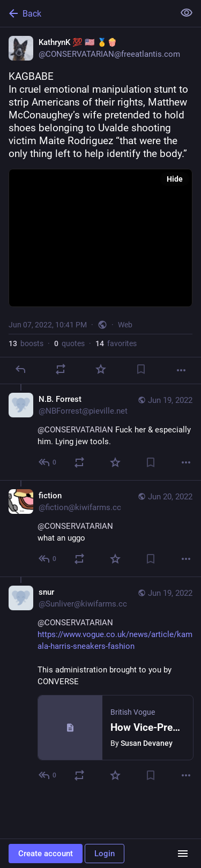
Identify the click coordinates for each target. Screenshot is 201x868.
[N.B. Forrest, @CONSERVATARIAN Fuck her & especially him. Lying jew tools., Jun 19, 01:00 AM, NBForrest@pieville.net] (100, 432)
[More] (181, 370)
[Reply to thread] (48, 462)
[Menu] (183, 854)
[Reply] (20, 369)
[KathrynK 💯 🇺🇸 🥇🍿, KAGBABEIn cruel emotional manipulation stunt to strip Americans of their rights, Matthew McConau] (100, 206)
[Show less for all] (187, 13)
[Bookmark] (141, 369)
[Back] (86, 13)
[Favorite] (101, 369)
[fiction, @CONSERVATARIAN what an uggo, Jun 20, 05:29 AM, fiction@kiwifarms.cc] (100, 528)
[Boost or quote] (61, 369)
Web (125, 325)
